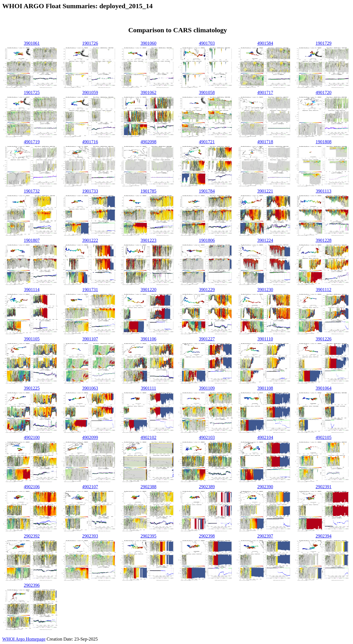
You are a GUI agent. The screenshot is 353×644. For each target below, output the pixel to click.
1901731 (90, 290)
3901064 (324, 388)
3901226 (324, 339)
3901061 (32, 43)
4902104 (265, 437)
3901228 (324, 240)
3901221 (265, 191)
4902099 (90, 437)
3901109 (207, 388)
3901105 (32, 339)
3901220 (148, 290)
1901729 (324, 43)
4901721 (207, 142)
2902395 (148, 536)
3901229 (207, 290)
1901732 (32, 191)
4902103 (207, 437)
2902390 (265, 487)
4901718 (265, 142)
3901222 (90, 240)
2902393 (90, 536)
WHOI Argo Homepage (24, 639)
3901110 (265, 339)
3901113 (324, 191)
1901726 (90, 43)
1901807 (32, 240)
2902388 (148, 487)
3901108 (265, 388)
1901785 (148, 191)
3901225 (32, 388)
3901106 (148, 339)
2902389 (207, 487)
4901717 (265, 92)
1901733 (90, 191)
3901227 (207, 339)
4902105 (324, 437)
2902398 (207, 536)
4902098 (148, 142)
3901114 (32, 290)
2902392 (32, 536)
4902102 (148, 437)
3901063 (90, 388)
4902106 (32, 487)
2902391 (324, 487)
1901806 (207, 240)
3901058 (207, 92)
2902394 (324, 536)
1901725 (32, 92)
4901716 (90, 142)
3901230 (265, 290)
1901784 (207, 191)
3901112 (324, 290)
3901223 (148, 240)
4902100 (32, 437)
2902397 (265, 536)
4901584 (265, 43)
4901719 (32, 142)
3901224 (265, 240)
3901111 (148, 388)
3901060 (148, 43)
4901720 (324, 92)
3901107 (90, 339)
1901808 (324, 142)
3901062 (148, 92)
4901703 (207, 43)
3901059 (90, 92)
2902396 (32, 585)
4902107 (90, 487)
